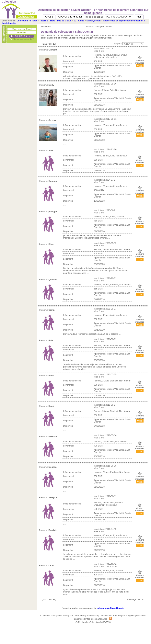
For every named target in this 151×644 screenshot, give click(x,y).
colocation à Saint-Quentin (111, 608)
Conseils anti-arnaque (110, 616)
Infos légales (128, 616)
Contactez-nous (48, 616)
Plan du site (92, 616)
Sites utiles (62, 616)
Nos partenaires (77, 616)
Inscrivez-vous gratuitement (99, 27)
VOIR (140, 66)
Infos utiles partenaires (96, 619)
